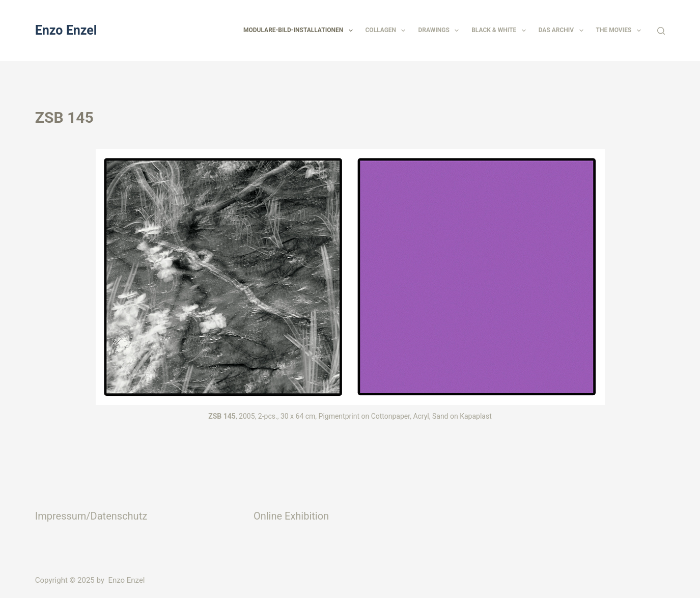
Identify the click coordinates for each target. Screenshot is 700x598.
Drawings (440, 31)
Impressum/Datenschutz (91, 516)
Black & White (500, 31)
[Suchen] (661, 31)
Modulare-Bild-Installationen (300, 31)
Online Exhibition (291, 516)
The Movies (621, 31)
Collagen (388, 31)
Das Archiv (563, 31)
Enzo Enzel (66, 30)
